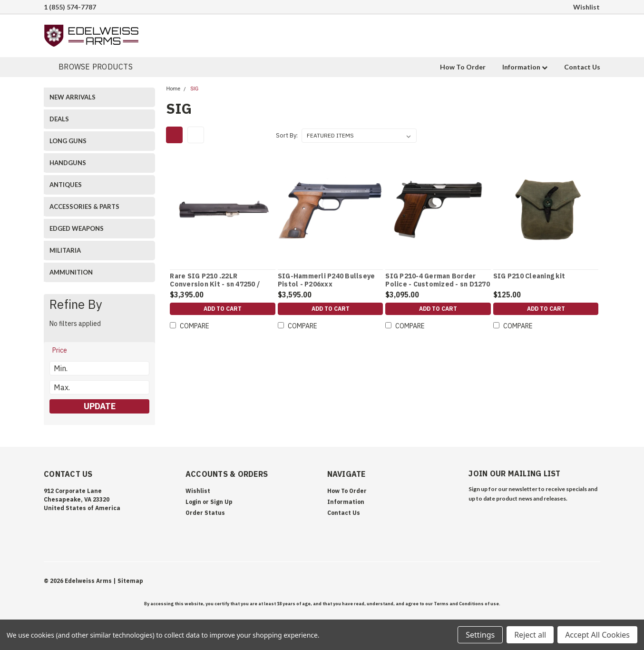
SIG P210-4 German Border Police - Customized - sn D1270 (438, 281)
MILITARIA (65, 250)
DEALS (59, 119)
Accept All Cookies (597, 635)
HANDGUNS (68, 163)
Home (173, 89)
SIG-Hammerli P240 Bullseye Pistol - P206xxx (327, 281)
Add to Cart (223, 310)
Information (525, 67)
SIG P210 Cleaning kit (529, 276)
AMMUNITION (71, 272)
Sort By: (287, 135)
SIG (194, 89)
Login (193, 502)
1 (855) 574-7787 (70, 7)
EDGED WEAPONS (77, 228)
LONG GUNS (68, 141)
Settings (480, 635)
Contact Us (582, 67)
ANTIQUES (66, 185)
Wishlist (586, 7)
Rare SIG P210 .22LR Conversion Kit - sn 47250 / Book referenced (215, 285)
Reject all (530, 635)
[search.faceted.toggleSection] (64, 350)
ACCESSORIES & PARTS (84, 207)
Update (100, 406)
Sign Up (221, 502)
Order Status (205, 513)
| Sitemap (128, 581)
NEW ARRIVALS (73, 97)
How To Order (463, 67)
